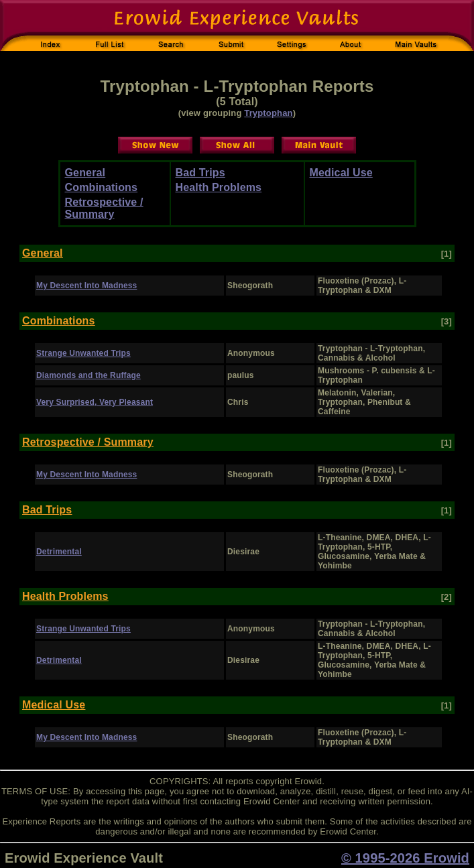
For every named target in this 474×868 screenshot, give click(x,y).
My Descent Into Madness (86, 286)
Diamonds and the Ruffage (88, 375)
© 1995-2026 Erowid (405, 858)
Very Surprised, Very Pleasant (95, 402)
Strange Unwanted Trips (83, 353)
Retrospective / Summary (104, 208)
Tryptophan (268, 113)
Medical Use (341, 173)
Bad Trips (200, 173)
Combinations (102, 187)
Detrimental (59, 552)
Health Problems (219, 187)
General (85, 173)
